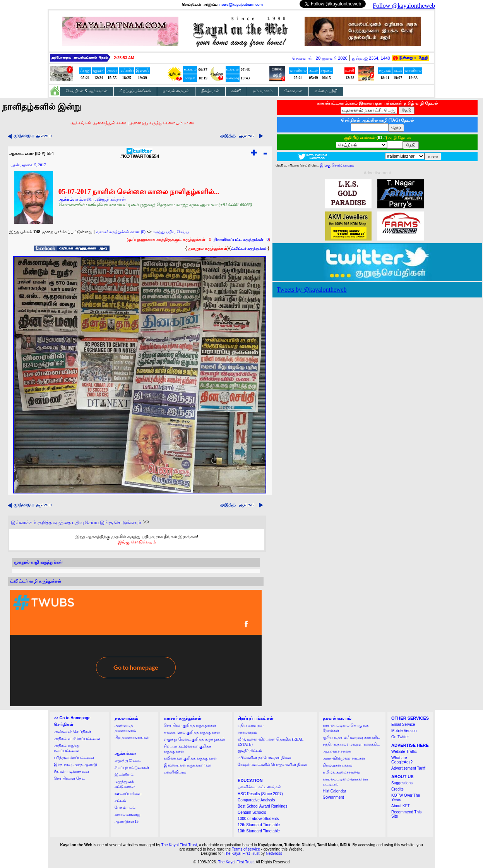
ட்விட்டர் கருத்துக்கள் (249, 248)
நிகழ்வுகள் (210, 91)
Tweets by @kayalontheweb (312, 290)
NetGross (274, 853)
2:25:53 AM (124, 58)
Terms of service (246, 849)
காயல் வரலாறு (128, 814)
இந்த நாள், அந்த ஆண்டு (75, 764)
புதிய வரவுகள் (251, 725)
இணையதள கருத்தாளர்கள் (188, 765)
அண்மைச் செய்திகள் (72, 731)
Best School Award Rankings (262, 806)
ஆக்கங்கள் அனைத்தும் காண (98, 123)
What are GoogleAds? (402, 760)
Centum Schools (252, 812)
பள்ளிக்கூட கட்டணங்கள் (259, 787)
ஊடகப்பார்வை (128, 793)
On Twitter (400, 737)
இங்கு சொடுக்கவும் (137, 542)
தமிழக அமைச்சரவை (342, 772)
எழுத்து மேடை (128, 761)
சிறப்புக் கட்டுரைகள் (132, 767)
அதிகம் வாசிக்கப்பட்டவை (77, 738)
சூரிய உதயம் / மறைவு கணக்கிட (351, 737)
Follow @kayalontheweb (404, 6)
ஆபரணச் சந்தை (337, 751)
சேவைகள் (294, 91)
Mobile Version (404, 731)
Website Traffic (404, 752)
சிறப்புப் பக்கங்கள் (135, 91)
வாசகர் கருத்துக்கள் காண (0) (121, 232)
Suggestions (402, 783)
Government (333, 797)
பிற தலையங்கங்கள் (132, 737)
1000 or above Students (258, 819)
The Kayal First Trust (179, 845)
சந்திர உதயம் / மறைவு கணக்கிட (351, 744)
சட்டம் (120, 800)
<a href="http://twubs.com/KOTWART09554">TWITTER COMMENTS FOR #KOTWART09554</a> (136, 648)
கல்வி (236, 91)
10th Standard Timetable (259, 831)
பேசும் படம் (125, 807)
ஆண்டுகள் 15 (127, 821)
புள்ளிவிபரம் (175, 772)
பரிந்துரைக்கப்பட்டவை (74, 757)
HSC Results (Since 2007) (260, 794)
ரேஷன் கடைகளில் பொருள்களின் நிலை (272, 764)
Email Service (403, 724)
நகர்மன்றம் (247, 732)
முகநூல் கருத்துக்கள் (208, 248)
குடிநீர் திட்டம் (250, 750)
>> (72, 718)
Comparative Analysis (256, 800)
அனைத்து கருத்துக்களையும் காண (162, 123)
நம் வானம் (263, 91)
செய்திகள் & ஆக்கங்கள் (87, 91)
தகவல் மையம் (176, 91)
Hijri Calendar (335, 791)
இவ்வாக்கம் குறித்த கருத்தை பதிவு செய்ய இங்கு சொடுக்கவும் (76, 523)
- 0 (241, 240)
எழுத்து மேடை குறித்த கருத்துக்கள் (194, 739)
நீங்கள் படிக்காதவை (71, 771)
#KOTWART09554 (140, 154)
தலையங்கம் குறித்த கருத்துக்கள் (192, 732)
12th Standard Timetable (259, 825)
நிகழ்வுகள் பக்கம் (338, 765)
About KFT (401, 806)
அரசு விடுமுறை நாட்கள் (344, 758)
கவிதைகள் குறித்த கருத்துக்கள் (190, 758)
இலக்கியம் (124, 774)
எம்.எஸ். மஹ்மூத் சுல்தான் (100, 199)
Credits (397, 789)
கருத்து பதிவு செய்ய (171, 232)
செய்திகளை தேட (69, 778)
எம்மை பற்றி (326, 91)
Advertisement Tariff (408, 768)
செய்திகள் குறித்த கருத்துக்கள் (190, 725)
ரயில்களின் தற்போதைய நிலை (264, 757)
